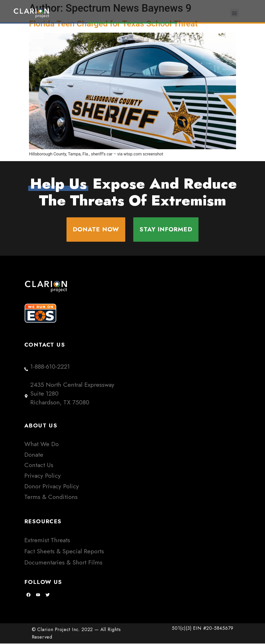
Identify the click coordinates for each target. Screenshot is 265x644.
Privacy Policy (43, 476)
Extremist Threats (47, 541)
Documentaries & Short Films (63, 563)
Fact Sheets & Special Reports (64, 552)
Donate (34, 455)
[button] (235, 13)
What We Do (42, 444)
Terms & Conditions (51, 497)
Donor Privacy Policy (52, 486)
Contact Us (39, 465)
